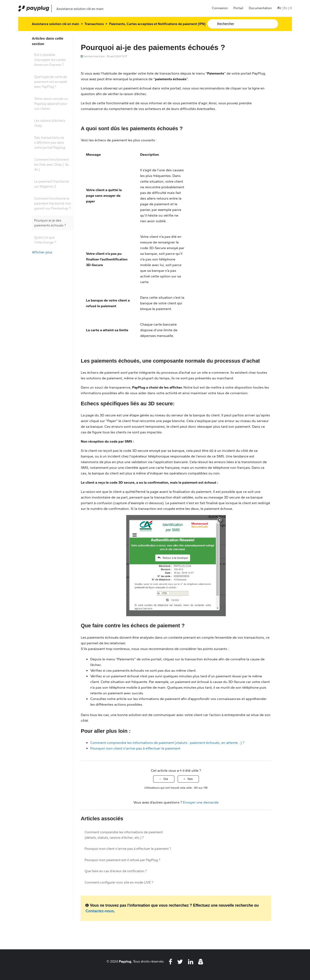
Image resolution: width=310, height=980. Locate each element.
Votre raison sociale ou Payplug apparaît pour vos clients (51, 104)
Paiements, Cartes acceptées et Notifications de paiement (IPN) (157, 24)
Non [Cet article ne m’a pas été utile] (190, 779)
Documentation (260, 8)
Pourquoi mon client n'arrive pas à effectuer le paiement (135, 748)
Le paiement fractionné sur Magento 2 (52, 184)
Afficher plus (42, 252)
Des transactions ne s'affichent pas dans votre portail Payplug (50, 143)
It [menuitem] (291, 8)
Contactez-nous (100, 911)
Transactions (94, 24)
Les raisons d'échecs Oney (50, 123)
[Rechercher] (243, 24)
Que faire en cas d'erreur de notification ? (115, 871)
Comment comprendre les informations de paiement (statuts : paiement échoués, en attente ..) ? (167, 743)
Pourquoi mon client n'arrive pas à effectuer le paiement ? (128, 849)
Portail (238, 8)
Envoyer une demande (201, 802)
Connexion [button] (220, 8)
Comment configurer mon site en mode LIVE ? (119, 882)
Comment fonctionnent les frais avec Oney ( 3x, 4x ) (52, 165)
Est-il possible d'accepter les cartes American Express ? (50, 60)
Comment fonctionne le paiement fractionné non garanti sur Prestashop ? (53, 203)
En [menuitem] (285, 8)
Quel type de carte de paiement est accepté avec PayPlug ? (50, 82)
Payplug (125, 961)
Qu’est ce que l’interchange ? (45, 240)
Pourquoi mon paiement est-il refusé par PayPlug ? (122, 860)
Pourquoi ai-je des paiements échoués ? (50, 223)
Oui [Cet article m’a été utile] (166, 779)
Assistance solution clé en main (56, 24)
